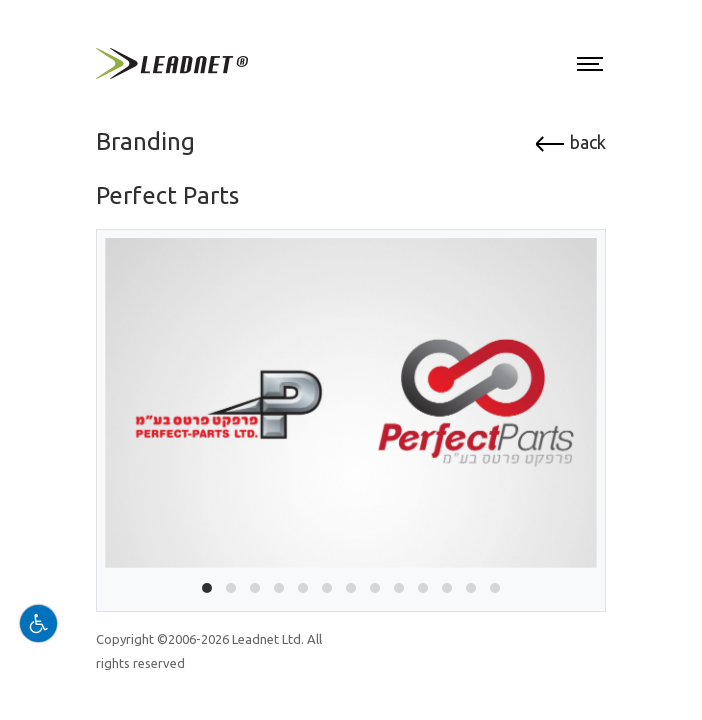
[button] (207, 588)
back (570, 142)
